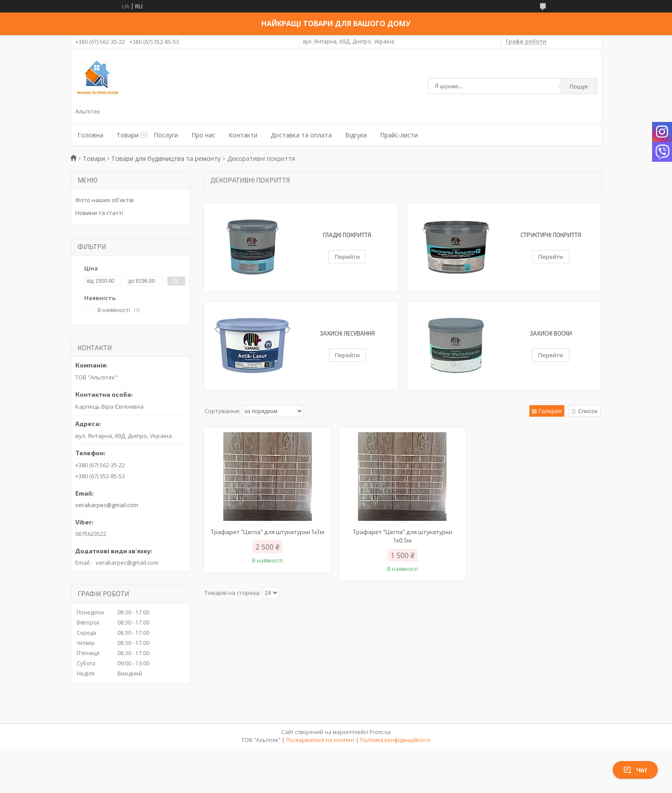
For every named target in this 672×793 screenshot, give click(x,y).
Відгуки (356, 135)
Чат (635, 770)
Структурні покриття (551, 235)
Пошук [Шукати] (579, 86)
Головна (90, 135)
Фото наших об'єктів (105, 200)
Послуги (166, 135)
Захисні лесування (347, 333)
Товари (128, 135)
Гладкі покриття (347, 235)
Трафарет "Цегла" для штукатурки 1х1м (267, 532)
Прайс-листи (399, 135)
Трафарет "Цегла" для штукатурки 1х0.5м (402, 536)
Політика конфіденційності (395, 740)
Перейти (347, 257)
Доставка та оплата (301, 135)
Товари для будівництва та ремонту (166, 158)
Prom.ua (380, 732)
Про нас (203, 135)
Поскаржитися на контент (320, 740)
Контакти (243, 135)
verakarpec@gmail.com (107, 505)
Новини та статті (99, 213)
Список (588, 411)
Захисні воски (551, 333)
